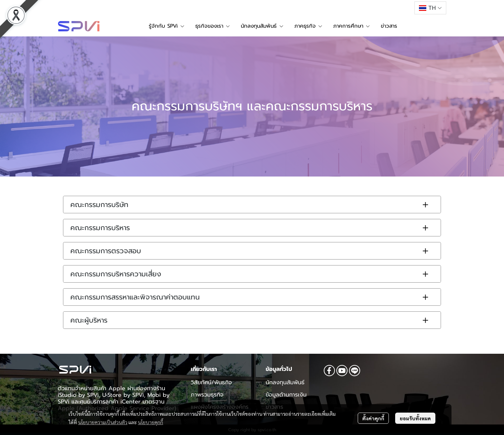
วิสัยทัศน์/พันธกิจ (211, 382)
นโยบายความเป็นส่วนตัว (103, 422)
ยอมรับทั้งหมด (415, 418)
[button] (430, 8)
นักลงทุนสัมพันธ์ (285, 382)
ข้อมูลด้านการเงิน (286, 395)
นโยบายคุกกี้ (150, 422)
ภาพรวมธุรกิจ (207, 395)
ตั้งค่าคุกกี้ (373, 418)
